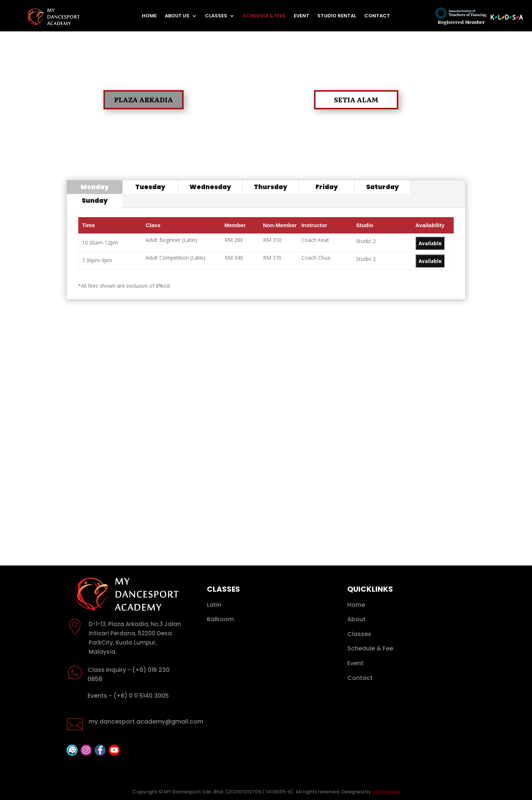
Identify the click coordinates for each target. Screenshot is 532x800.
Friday (327, 187)
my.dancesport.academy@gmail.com (146, 722)
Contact (377, 16)
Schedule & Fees (264, 16)
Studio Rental (337, 16)
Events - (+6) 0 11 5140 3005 (128, 696)
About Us (177, 16)
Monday (95, 187)
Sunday (95, 201)
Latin (214, 605)
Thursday (271, 187)
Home (149, 16)
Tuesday (150, 187)
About (357, 619)
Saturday (383, 187)
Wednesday (210, 187)
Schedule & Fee (370, 648)
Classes (216, 16)
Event (301, 16)
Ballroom (220, 619)
